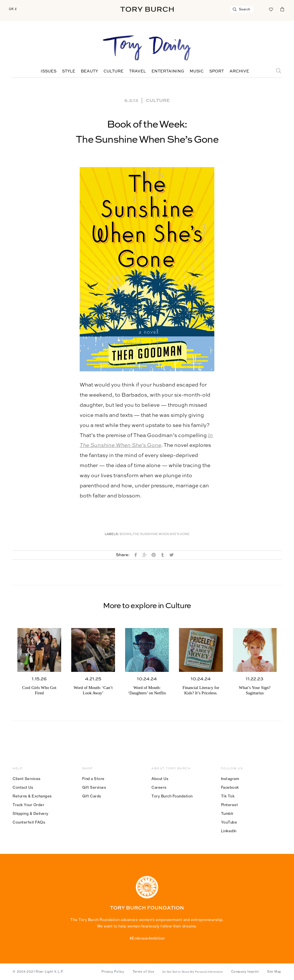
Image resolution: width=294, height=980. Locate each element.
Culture (113, 71)
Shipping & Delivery (31, 813)
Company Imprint (245, 972)
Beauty (89, 71)
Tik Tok (228, 796)
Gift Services (94, 787)
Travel (137, 71)
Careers (159, 787)
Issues (49, 71)
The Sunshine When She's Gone (161, 534)
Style (69, 71)
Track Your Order (28, 805)
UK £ (13, 9)
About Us (160, 779)
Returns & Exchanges (32, 796)
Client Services (27, 779)
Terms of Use (143, 972)
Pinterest (230, 805)
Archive (239, 71)
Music (197, 71)
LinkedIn (229, 831)
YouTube (229, 822)
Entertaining (168, 71)
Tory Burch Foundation (172, 796)
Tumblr (227, 813)
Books (126, 534)
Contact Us (23, 787)
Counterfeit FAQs (29, 822)
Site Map (274, 972)
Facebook (230, 787)
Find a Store (93, 779)
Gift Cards (92, 796)
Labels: (112, 534)
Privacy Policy (113, 972)
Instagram (230, 779)
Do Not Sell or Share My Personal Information (193, 972)
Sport (217, 71)
